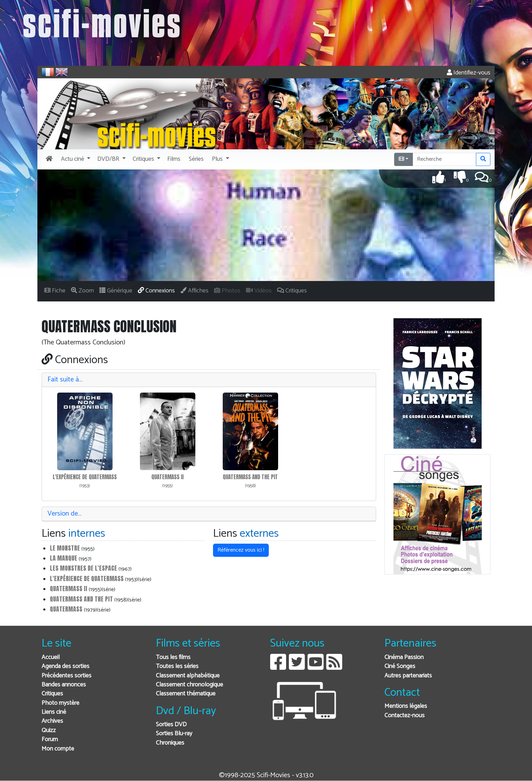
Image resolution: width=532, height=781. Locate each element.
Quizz (49, 731)
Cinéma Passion (404, 657)
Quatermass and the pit (250, 477)
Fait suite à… (65, 380)
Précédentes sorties (66, 676)
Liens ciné (54, 712)
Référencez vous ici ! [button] (241, 550)
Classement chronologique (189, 685)
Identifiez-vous (469, 73)
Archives (52, 721)
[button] (75, 159)
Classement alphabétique (188, 676)
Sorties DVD (171, 725)
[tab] (209, 380)
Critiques (52, 694)
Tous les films (173, 657)
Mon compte (58, 749)
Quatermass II (167, 477)
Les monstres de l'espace (83, 568)
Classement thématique (186, 694)
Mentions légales (406, 706)
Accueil (51, 657)
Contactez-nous (405, 716)
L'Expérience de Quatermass (85, 477)
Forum (50, 740)
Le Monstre (65, 548)
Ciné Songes (400, 666)
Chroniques (170, 743)
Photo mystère (60, 703)
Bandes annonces (64, 685)
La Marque (64, 558)
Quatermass (66, 609)
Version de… (64, 514)
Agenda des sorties (65, 666)
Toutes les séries (177, 666)
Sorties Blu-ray (174, 734)
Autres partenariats (408, 676)
